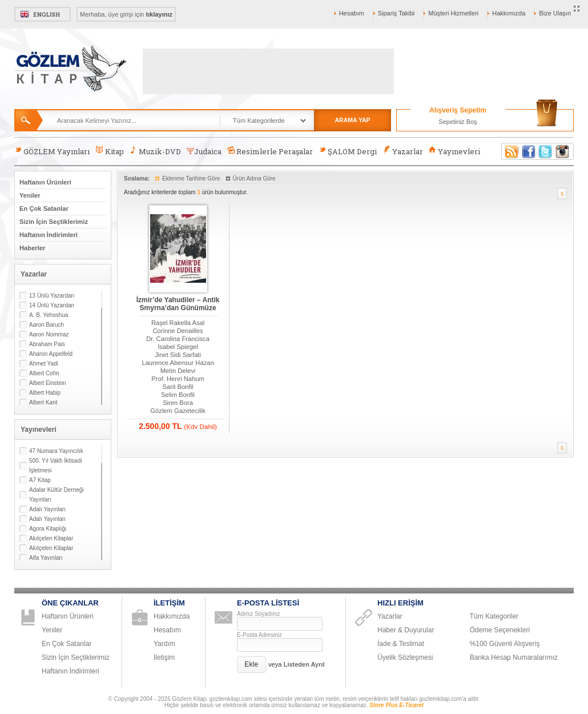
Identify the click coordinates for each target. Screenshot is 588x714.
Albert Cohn (44, 373)
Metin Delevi (178, 371)
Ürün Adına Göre (254, 178)
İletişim (164, 657)
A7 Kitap (40, 480)
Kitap (109, 151)
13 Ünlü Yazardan (52, 296)
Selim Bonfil (178, 395)
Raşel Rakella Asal (178, 323)
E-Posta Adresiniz (259, 635)
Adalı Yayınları (47, 509)
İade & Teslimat (401, 644)
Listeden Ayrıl (304, 664)
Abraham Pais (47, 344)
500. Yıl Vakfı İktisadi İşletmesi (55, 466)
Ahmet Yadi (44, 364)
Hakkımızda (509, 13)
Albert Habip (45, 393)
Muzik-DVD (155, 151)
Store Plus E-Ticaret (396, 705)
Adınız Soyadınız (259, 614)
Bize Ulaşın (555, 13)
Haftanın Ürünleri (45, 182)
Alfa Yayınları (46, 558)
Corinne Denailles (178, 331)
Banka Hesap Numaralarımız (514, 657)
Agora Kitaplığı (48, 529)
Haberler (32, 248)
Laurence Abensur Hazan (178, 363)
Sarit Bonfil (178, 387)
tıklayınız (159, 14)
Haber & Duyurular (406, 630)
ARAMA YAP (352, 120)
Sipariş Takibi (396, 13)
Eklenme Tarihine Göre (191, 178)
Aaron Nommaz (49, 334)
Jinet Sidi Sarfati (178, 355)
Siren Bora (178, 403)
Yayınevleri (454, 151)
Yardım (164, 644)
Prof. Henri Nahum (178, 379)
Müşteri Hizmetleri (453, 13)
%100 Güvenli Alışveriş (505, 644)
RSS (510, 151)
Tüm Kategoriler (494, 616)
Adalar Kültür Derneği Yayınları (57, 495)
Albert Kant (43, 402)
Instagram (563, 151)
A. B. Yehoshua (49, 315)
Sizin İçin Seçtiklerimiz (54, 222)
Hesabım (352, 13)
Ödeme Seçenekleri (500, 630)
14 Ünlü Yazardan (52, 305)
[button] (251, 665)
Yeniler (30, 195)
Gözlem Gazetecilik (178, 411)
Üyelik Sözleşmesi (405, 657)
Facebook (529, 151)
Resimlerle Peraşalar (270, 151)
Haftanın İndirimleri (49, 235)
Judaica (204, 151)
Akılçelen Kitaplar (51, 538)
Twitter (546, 151)
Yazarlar (402, 151)
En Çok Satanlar (44, 208)
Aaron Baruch (47, 325)
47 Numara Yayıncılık (56, 451)
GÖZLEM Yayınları (52, 151)
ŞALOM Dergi (348, 151)
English (43, 14)
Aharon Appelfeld (51, 354)
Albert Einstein (47, 383)
